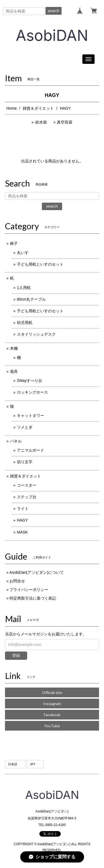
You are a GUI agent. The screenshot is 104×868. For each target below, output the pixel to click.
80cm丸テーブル (31, 299)
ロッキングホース (32, 392)
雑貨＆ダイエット (38, 108)
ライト (23, 509)
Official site (52, 692)
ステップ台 (27, 497)
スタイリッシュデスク (36, 334)
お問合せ (17, 581)
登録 (16, 655)
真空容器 (65, 122)
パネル (16, 441)
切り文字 (25, 462)
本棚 (14, 348)
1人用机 (24, 288)
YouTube (52, 726)
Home (12, 108)
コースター (27, 485)
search (54, 11)
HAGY (22, 520)
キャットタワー (31, 416)
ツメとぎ (25, 427)
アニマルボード (31, 450)
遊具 (14, 371)
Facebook (52, 715)
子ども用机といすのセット (40, 264)
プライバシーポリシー (29, 590)
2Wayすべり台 (30, 381)
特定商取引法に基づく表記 (33, 598)
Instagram (52, 704)
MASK (22, 532)
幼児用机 (25, 323)
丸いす (23, 253)
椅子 (14, 243)
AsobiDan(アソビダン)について (37, 572)
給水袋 (41, 122)
